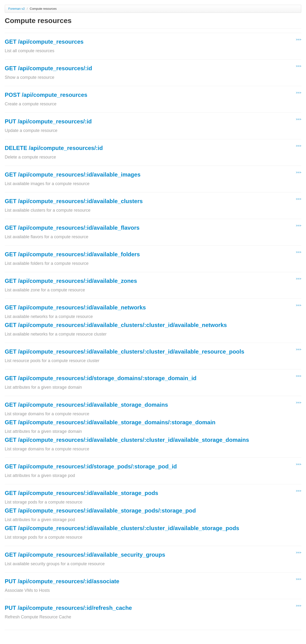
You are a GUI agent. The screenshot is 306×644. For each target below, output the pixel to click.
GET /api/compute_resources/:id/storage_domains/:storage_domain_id (101, 378)
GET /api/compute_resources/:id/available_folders (72, 254)
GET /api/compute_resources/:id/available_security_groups (85, 555)
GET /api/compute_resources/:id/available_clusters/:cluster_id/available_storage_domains (127, 440)
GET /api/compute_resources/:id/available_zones (71, 281)
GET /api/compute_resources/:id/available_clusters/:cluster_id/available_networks (116, 325)
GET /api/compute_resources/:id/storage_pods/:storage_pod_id (91, 466)
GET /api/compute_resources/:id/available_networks (75, 307)
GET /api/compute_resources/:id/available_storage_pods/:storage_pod (100, 511)
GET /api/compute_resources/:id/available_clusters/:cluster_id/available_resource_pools (125, 352)
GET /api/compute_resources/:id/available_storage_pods (81, 493)
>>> (299, 40)
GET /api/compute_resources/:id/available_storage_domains (86, 405)
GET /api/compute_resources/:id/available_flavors (72, 228)
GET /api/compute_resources (44, 42)
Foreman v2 (16, 9)
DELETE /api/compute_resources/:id (54, 148)
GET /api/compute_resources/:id (48, 68)
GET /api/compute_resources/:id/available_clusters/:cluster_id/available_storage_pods (122, 528)
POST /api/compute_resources (46, 95)
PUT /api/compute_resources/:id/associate (62, 581)
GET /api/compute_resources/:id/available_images (73, 175)
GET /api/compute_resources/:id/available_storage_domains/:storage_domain (110, 422)
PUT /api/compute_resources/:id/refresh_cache (68, 608)
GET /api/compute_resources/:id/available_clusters (74, 201)
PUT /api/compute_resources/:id (48, 121)
